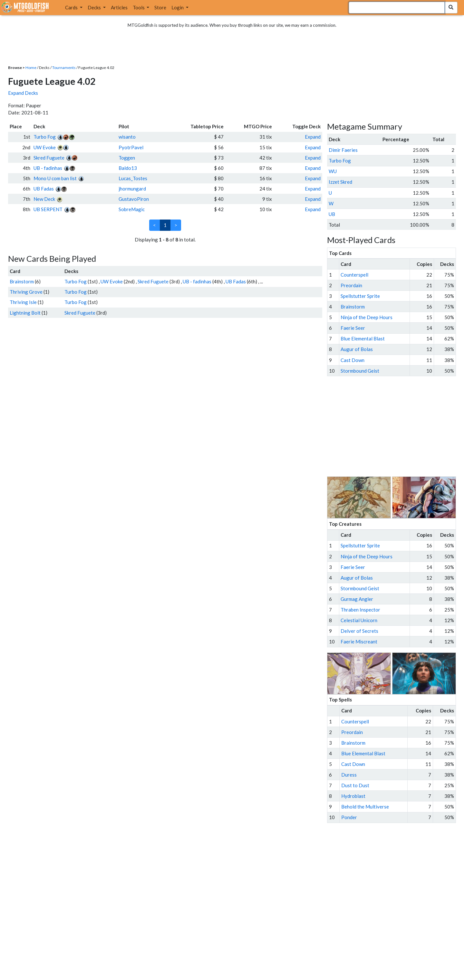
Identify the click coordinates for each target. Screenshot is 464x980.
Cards (72, 7)
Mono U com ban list (55, 178)
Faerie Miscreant (359, 642)
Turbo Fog (45, 137)
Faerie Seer (353, 328)
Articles (119, 7)
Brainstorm (22, 281)
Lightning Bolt (25, 313)
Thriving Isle (23, 302)
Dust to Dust (355, 785)
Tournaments (64, 68)
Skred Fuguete (49, 158)
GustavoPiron (134, 199)
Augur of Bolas (357, 349)
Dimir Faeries (343, 150)
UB (332, 214)
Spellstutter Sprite (360, 296)
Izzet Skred (340, 182)
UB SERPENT (48, 209)
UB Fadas (44, 189)
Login (178, 7)
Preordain (351, 285)
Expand (313, 137)
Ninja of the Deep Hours (367, 317)
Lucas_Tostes (133, 178)
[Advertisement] (397, 426)
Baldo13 (128, 168)
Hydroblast (353, 796)
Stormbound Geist (360, 371)
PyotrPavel (131, 147)
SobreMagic (132, 209)
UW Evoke (45, 147)
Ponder (349, 817)
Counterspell (354, 275)
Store (160, 7)
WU (333, 171)
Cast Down (353, 360)
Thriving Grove (26, 292)
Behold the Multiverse (365, 807)
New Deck (44, 199)
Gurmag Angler (357, 599)
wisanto (127, 137)
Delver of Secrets (359, 631)
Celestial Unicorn (359, 620)
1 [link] (165, 225)
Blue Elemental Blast (363, 338)
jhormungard (132, 189)
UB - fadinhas (48, 168)
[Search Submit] (451, 8)
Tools (139, 7)
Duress (349, 775)
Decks (95, 7)
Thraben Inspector (360, 610)
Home (31, 68)
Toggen (127, 158)
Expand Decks (23, 93)
